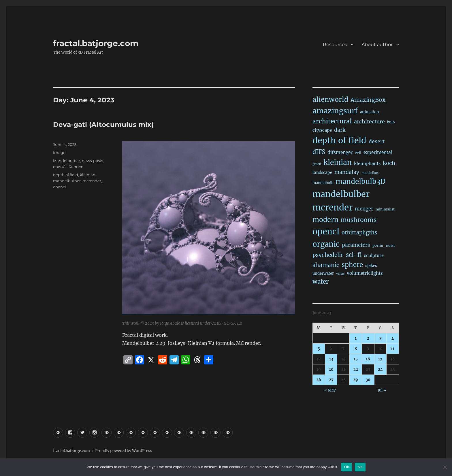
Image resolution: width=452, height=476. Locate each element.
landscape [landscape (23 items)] (322, 173)
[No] (445, 467)
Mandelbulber (67, 161)
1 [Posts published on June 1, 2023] (356, 338)
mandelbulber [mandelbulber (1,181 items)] (341, 194)
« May (330, 390)
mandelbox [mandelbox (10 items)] (370, 173)
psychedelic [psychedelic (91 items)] (328, 255)
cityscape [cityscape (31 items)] (322, 130)
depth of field (66, 175)
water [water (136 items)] (321, 282)
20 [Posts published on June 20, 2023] (331, 369)
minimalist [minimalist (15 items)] (385, 209)
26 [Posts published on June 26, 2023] (319, 380)
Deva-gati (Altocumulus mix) (103, 125)
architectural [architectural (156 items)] (332, 121)
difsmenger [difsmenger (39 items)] (340, 152)
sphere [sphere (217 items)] (352, 265)
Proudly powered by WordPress (124, 451)
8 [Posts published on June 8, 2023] (356, 349)
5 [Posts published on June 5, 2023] (319, 349)
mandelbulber (67, 181)
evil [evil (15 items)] (358, 153)
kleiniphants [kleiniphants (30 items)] (367, 163)
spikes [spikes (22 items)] (371, 266)
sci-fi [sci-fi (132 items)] (354, 255)
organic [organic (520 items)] (326, 244)
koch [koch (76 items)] (389, 163)
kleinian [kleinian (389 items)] (338, 162)
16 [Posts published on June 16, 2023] (368, 359)
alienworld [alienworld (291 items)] (330, 99)
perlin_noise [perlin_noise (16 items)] (384, 245)
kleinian (88, 175)
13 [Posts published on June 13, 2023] (331, 359)
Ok (347, 467)
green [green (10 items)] (317, 164)
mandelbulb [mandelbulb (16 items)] (323, 183)
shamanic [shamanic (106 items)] (326, 265)
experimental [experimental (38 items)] (378, 152)
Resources (335, 45)
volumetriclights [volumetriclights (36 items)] (365, 273)
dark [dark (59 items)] (340, 130)
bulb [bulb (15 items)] (391, 122)
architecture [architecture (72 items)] (369, 122)
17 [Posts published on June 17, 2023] (380, 359)
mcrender (92, 181)
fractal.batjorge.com (96, 43)
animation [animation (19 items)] (370, 112)
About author (377, 45)
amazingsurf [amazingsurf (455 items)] (335, 111)
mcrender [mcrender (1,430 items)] (333, 207)
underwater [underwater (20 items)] (323, 273)
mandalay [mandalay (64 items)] (347, 172)
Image (59, 153)
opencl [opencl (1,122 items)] (326, 232)
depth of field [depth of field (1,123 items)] (339, 140)
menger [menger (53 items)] (364, 209)
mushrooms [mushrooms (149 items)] (359, 220)
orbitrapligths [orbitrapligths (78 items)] (359, 233)
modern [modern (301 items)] (325, 220)
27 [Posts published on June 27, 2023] (331, 380)
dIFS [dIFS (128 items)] (319, 152)
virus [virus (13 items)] (340, 274)
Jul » (382, 390)
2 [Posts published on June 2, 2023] (368, 338)
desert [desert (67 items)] (377, 142)
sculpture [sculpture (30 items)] (374, 255)
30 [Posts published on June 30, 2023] (368, 380)
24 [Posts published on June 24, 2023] (380, 369)
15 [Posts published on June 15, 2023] (356, 359)
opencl (60, 187)
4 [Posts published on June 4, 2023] (393, 338)
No (360, 467)
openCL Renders (69, 167)
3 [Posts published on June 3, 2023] (380, 338)
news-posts (92, 161)
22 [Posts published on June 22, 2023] (356, 369)
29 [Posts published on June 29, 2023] (356, 380)
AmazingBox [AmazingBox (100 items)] (368, 100)
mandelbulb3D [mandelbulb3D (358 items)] (360, 181)
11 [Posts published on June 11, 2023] (393, 349)
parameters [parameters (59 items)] (356, 245)
